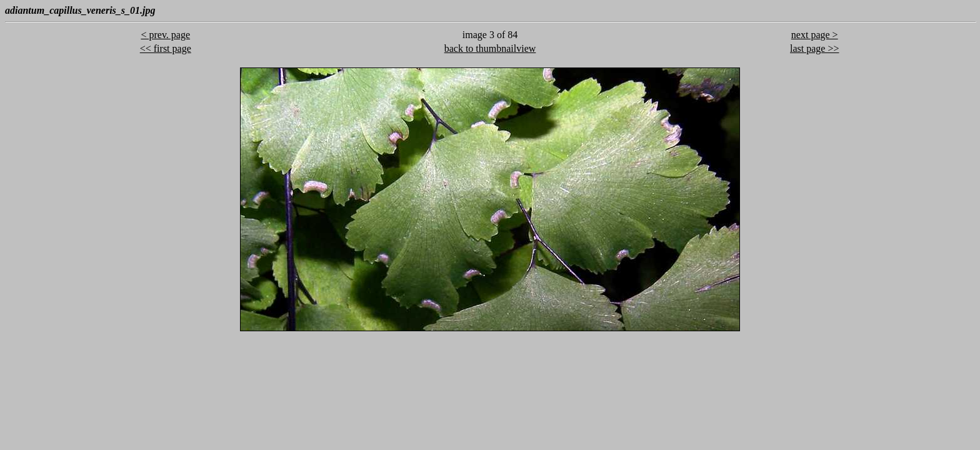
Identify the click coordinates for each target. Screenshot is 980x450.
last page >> (814, 48)
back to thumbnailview (490, 48)
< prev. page (165, 35)
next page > (815, 35)
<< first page (166, 48)
